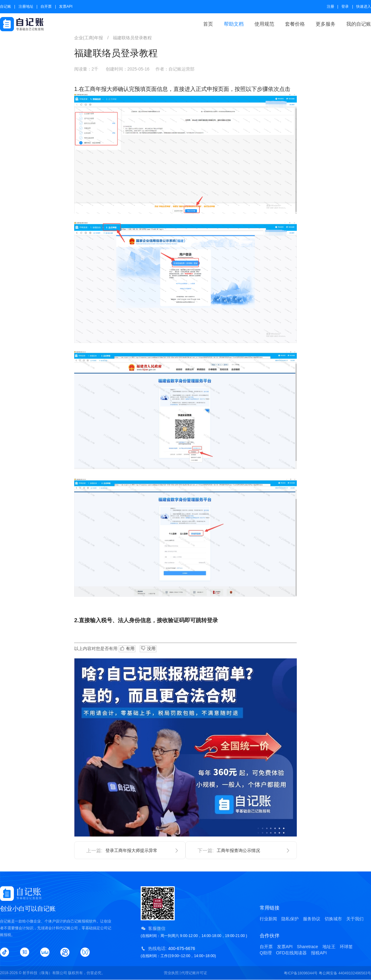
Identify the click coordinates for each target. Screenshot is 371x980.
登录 (345, 6)
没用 (148, 648)
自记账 (6, 6)
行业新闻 (268, 919)
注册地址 (26, 6)
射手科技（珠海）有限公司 (45, 973)
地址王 (329, 947)
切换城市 (333, 919)
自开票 (46, 6)
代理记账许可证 (194, 973)
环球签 (346, 947)
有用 (127, 649)
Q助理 (266, 953)
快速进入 (364, 6)
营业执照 (171, 973)
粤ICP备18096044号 (301, 973)
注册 (330, 6)
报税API (319, 953)
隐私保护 (290, 919)
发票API (66, 6)
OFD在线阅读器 (292, 953)
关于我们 (355, 919)
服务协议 (312, 919)
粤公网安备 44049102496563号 (345, 973)
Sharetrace (307, 947)
